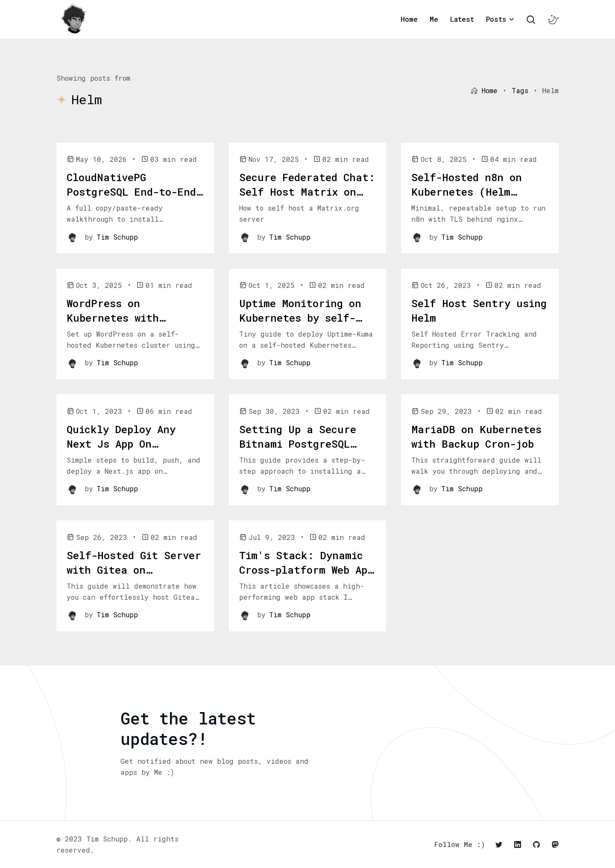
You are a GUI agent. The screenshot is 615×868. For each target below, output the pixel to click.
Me (434, 19)
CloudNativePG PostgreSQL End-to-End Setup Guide (131, 192)
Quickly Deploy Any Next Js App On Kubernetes (121, 444)
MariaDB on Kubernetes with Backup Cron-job (476, 437)
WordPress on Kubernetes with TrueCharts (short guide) (120, 325)
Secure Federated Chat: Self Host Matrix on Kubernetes (307, 192)
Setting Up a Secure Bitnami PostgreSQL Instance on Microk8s (300, 444)
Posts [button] (496, 19)
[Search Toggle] (531, 20)
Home (409, 19)
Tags (520, 90)
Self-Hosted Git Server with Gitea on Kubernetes (134, 570)
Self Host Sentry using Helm (479, 311)
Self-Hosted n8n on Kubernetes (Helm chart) (467, 192)
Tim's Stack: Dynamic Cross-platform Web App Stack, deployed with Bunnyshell (306, 577)
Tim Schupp (117, 237)
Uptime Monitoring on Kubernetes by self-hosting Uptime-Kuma (300, 318)
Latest (462, 19)
